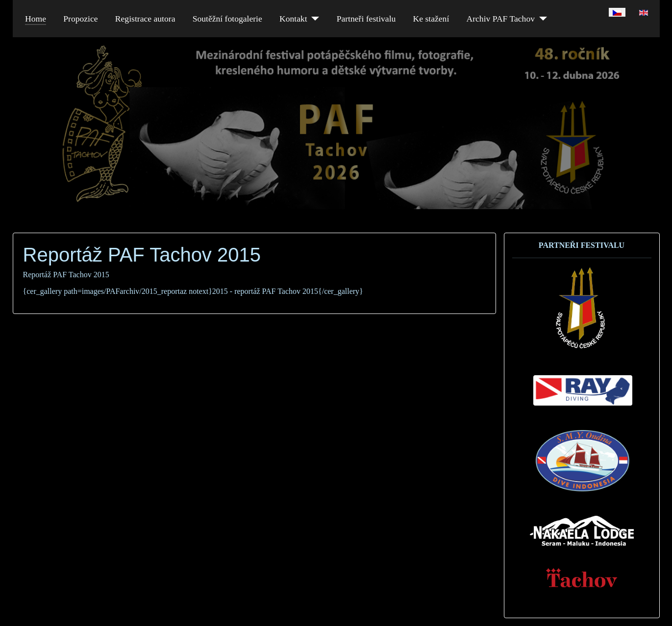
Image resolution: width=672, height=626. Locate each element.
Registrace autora (145, 19)
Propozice (80, 19)
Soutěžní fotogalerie (227, 19)
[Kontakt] (313, 19)
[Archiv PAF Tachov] (541, 19)
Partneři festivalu (366, 19)
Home (36, 19)
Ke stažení (431, 19)
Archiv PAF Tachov (500, 19)
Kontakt (293, 19)
